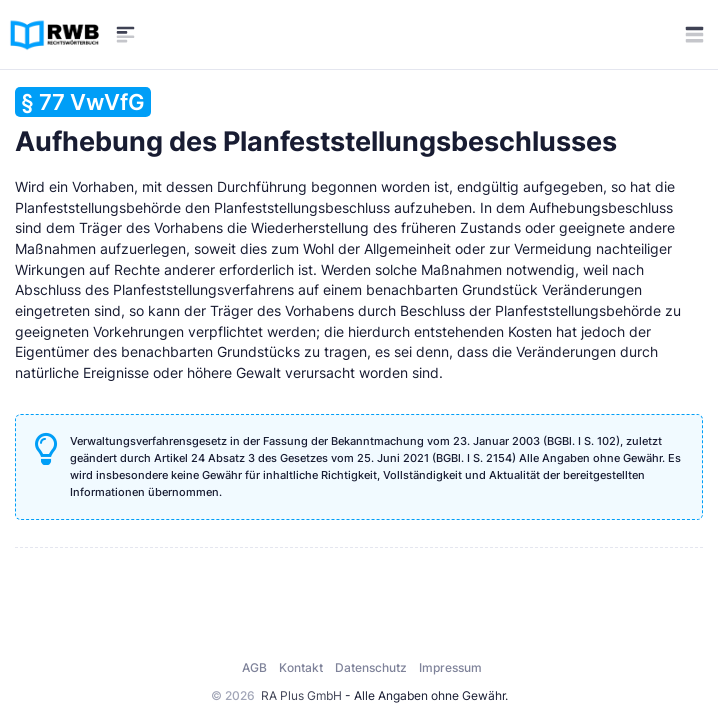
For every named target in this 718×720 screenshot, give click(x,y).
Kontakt (301, 667)
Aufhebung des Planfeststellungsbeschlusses (316, 122)
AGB (254, 667)
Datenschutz (371, 667)
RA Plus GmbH (301, 695)
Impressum (450, 667)
